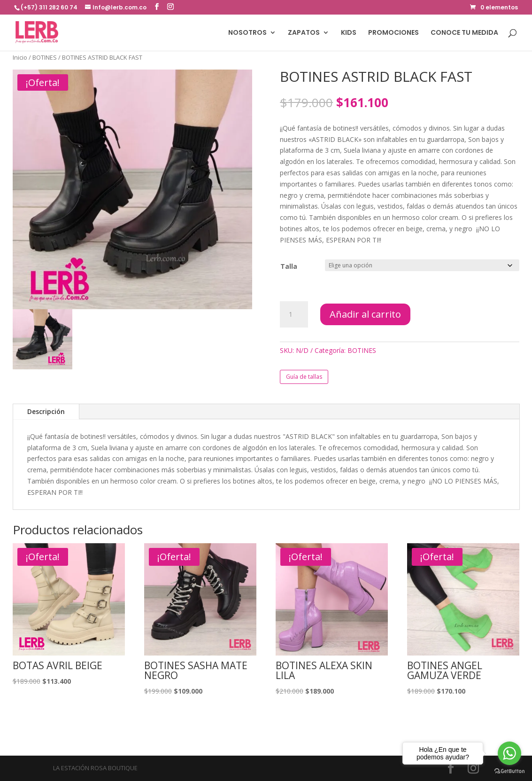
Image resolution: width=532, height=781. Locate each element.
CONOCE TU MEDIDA (464, 33)
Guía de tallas (304, 377)
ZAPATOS (304, 33)
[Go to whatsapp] (509, 753)
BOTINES (45, 57)
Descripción (46, 411)
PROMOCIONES (393, 33)
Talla (289, 266)
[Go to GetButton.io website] (509, 771)
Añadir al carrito (365, 314)
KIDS (349, 33)
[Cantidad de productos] (294, 314)
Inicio (20, 57)
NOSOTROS (247, 33)
